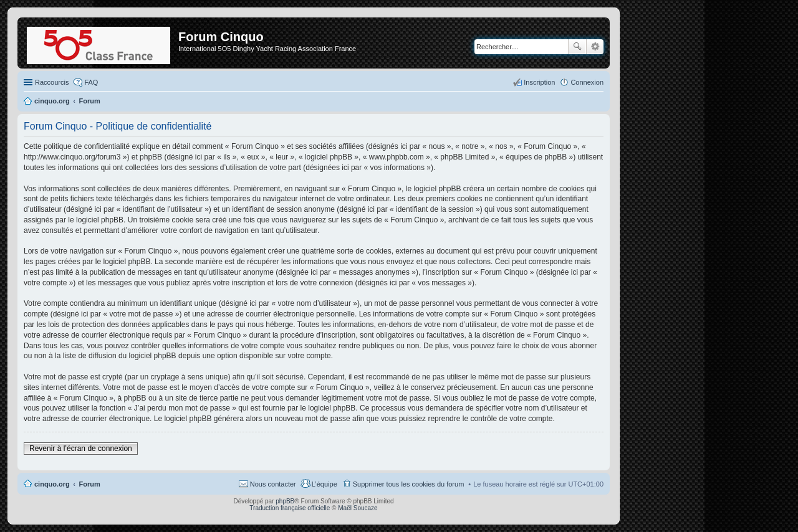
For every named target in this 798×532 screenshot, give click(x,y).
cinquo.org (52, 484)
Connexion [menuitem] (587, 82)
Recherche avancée (595, 47)
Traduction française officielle (290, 508)
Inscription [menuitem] (539, 82)
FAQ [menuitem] (91, 82)
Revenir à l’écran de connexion (81, 449)
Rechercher (577, 47)
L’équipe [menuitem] (324, 484)
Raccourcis (52, 82)
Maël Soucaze (358, 508)
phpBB (285, 501)
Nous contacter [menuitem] (273, 484)
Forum (90, 484)
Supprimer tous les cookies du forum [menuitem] (409, 484)
